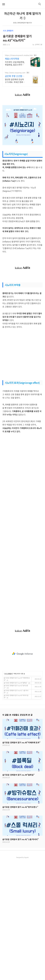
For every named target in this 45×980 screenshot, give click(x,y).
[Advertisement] (22, 354)
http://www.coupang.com (15, 73)
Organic (26, 857)
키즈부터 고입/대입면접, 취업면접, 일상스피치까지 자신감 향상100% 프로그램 (15, 63)
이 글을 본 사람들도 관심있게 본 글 (17, 715)
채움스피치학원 (12, 59)
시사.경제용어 (8, 31)
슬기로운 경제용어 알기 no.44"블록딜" (16, 683)
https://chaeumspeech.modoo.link (19, 55)
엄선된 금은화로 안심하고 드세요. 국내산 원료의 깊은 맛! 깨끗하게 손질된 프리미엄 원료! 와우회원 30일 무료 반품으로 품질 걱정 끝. (15, 81)
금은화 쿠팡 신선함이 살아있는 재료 (15, 76)
